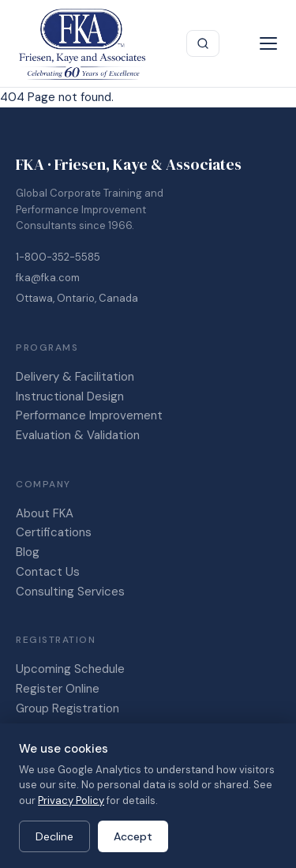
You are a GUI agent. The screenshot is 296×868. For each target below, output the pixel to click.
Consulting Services (70, 592)
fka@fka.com (48, 278)
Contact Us (48, 572)
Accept (133, 836)
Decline (54, 836)
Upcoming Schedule (70, 669)
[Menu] (268, 43)
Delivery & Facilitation (75, 377)
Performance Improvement (89, 415)
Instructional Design (70, 396)
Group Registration (67, 708)
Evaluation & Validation (78, 435)
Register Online (58, 689)
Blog (28, 552)
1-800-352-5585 (58, 257)
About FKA (45, 513)
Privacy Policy (71, 800)
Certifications (54, 532)
